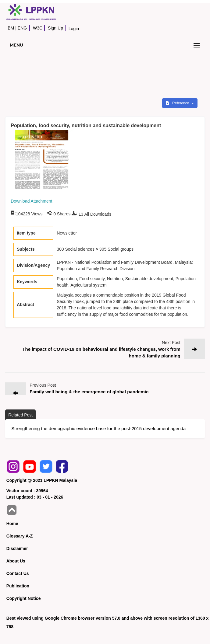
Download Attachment (31, 201)
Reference (178, 103)
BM (11, 28)
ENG (22, 28)
